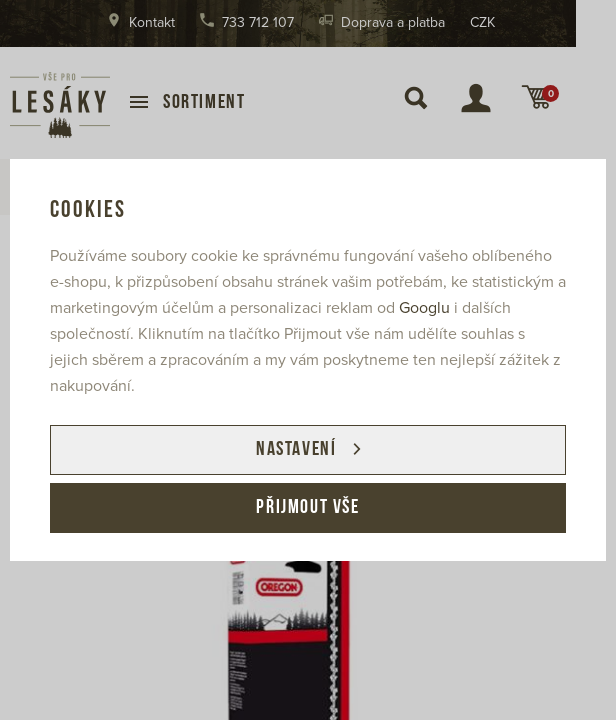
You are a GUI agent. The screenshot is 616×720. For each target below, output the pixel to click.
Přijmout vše (307, 508)
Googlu (424, 308)
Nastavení (296, 450)
